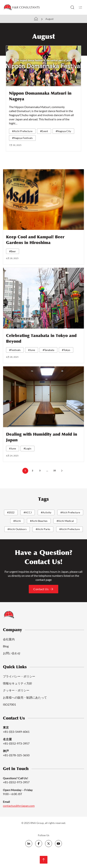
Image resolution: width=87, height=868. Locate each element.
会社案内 (9, 639)
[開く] (80, 7)
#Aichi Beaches (39, 521)
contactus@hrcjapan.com (19, 806)
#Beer (13, 251)
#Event (44, 131)
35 (55, 470)
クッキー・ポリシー (16, 690)
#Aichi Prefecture (22, 131)
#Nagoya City (63, 131)
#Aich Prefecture (70, 512)
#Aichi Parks (43, 529)
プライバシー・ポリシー (19, 676)
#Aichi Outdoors (17, 529)
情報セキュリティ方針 (18, 683)
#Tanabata (48, 350)
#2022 (11, 512)
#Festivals (15, 350)
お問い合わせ (12, 653)
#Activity (46, 512)
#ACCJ (28, 512)
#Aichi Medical (65, 521)
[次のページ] (62, 471)
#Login (27, 448)
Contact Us (43, 589)
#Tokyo (66, 350)
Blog (6, 646)
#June (32, 350)
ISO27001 (9, 704)
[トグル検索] (72, 7)
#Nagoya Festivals (22, 138)
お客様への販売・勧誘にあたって (25, 697)
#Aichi (17, 521)
